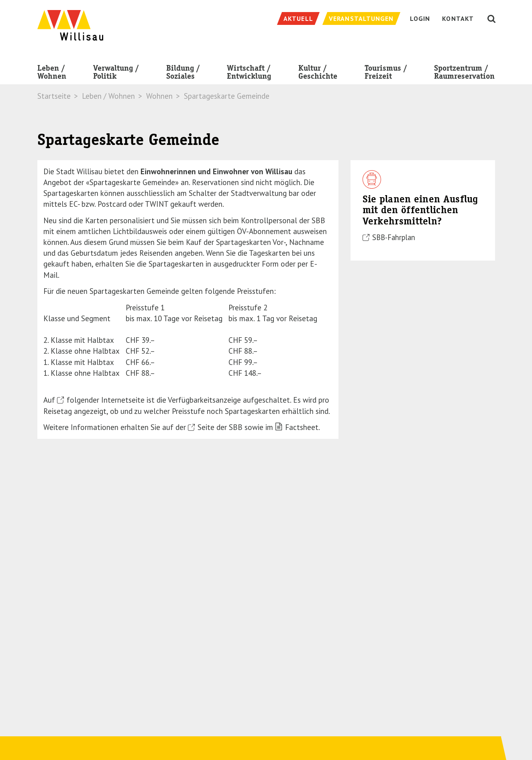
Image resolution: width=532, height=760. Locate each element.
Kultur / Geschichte (318, 74)
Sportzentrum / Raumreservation (464, 74)
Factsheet (302, 427)
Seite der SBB (220, 427)
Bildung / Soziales (183, 74)
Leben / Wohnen (52, 74)
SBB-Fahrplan (394, 237)
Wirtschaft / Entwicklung (249, 74)
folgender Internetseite (106, 400)
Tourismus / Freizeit (386, 74)
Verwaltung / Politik (116, 74)
